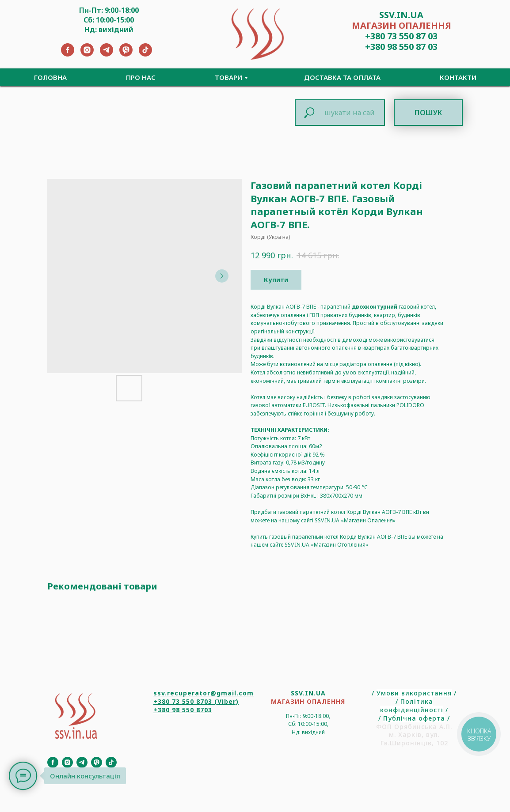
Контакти (458, 77)
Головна (50, 77)
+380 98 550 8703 (183, 710)
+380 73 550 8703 (183, 701)
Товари (228, 77)
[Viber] (126, 54)
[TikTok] (145, 54)
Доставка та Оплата (342, 77)
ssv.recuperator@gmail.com (204, 693)
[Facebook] (68, 54)
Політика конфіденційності (412, 706)
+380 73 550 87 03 (401, 36)
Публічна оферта (414, 718)
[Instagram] (87, 54)
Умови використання (414, 693)
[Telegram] (107, 54)
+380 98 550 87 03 (401, 47)
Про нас (141, 77)
